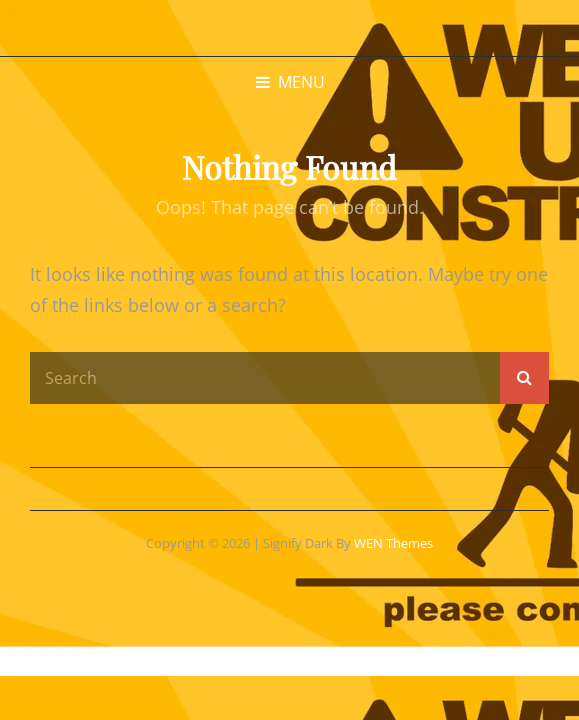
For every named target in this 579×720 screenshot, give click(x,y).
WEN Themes (393, 543)
